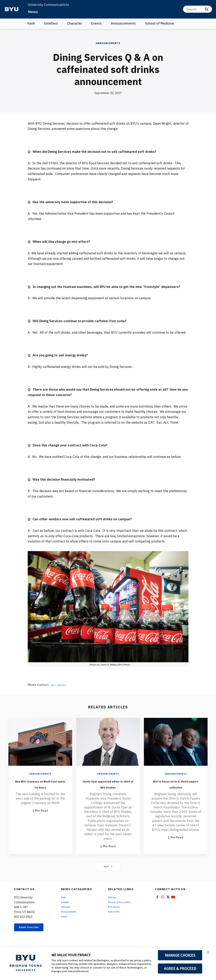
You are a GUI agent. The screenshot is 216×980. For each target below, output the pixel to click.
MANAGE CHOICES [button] (180, 955)
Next (108, 872)
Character (75, 23)
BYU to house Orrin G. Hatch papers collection (176, 787)
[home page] (12, 9)
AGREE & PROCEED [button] (180, 969)
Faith (31, 23)
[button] (209, 954)
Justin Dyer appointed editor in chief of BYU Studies (108, 787)
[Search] (198, 9)
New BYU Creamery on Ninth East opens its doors (40, 787)
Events (96, 23)
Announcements (123, 23)
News (34, 11)
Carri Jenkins (60, 685)
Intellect (51, 23)
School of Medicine (160, 23)
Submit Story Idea (34, 936)
